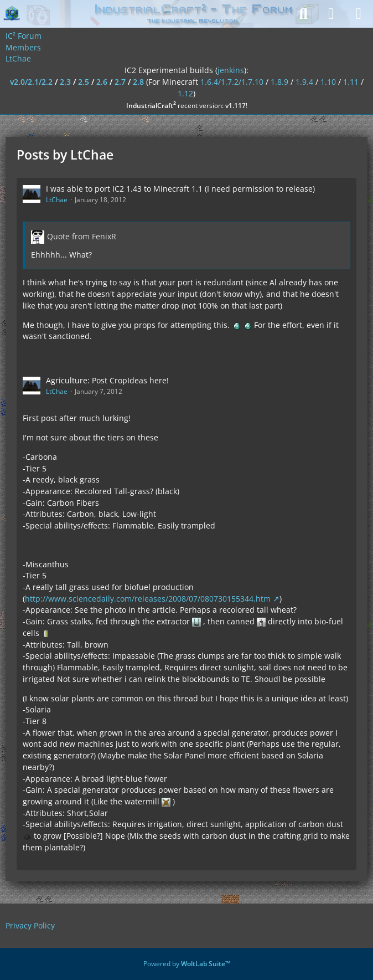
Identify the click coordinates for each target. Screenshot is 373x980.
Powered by (187, 964)
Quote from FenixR (82, 236)
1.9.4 (304, 82)
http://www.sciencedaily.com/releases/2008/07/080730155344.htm (148, 599)
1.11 (351, 82)
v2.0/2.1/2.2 (31, 82)
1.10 (328, 82)
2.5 (84, 82)
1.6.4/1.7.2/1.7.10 (232, 82)
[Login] (331, 14)
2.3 (65, 82)
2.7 (120, 82)
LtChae (57, 200)
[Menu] (359, 14)
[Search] (303, 14)
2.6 (102, 82)
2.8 (138, 82)
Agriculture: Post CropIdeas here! (107, 380)
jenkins (231, 70)
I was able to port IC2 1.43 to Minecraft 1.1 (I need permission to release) (180, 189)
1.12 (185, 93)
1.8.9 (279, 82)
